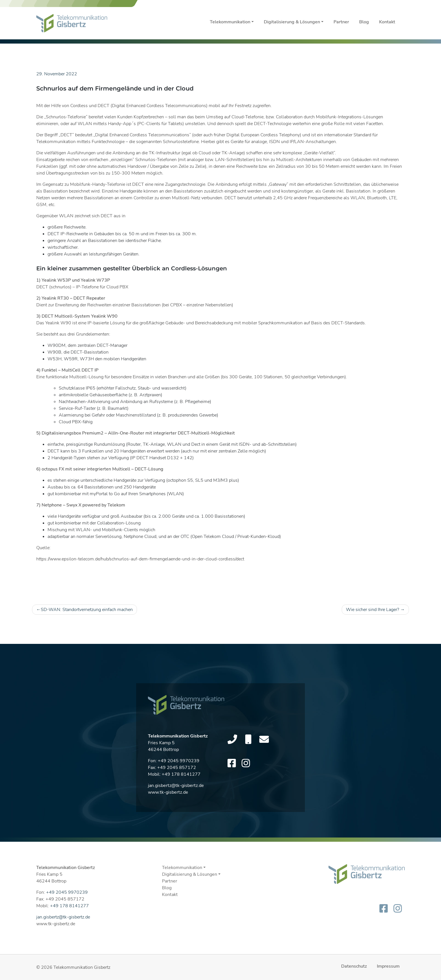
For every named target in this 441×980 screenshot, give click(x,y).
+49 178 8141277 (181, 777)
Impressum (388, 966)
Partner (341, 22)
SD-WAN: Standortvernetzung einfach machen (87, 610)
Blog (364, 22)
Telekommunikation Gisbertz (82, 967)
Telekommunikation (230, 22)
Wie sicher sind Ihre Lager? (373, 610)
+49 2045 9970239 (179, 764)
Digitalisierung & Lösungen (292, 22)
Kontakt (387, 22)
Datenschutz (354, 966)
